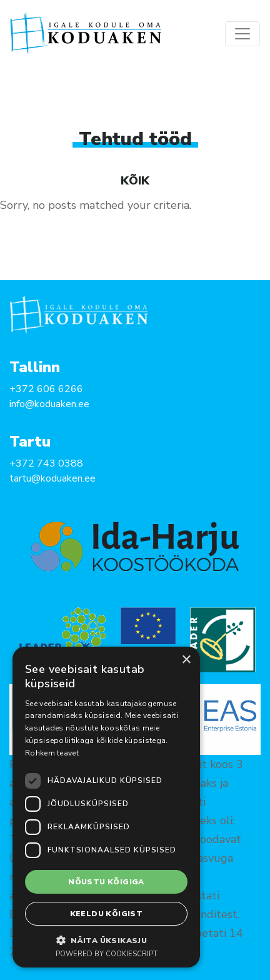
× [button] (186, 660)
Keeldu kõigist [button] (107, 914)
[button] (106, 940)
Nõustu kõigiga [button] (106, 882)
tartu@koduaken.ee (52, 478)
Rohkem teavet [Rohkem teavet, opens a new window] (52, 753)
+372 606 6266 (46, 389)
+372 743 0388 (46, 463)
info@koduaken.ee (49, 404)
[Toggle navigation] (242, 34)
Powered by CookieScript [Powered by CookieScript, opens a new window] (107, 954)
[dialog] (106, 807)
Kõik (135, 181)
